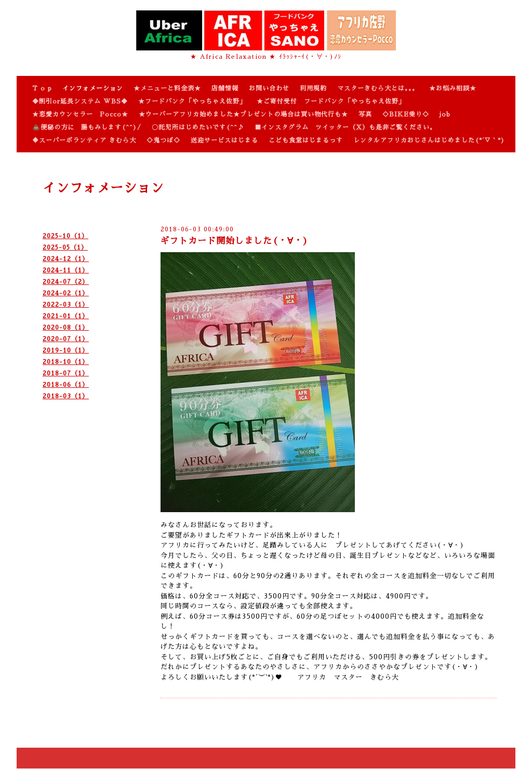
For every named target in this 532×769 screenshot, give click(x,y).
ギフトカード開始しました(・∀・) (234, 241)
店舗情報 (225, 88)
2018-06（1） (66, 385)
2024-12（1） (66, 259)
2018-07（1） (66, 373)
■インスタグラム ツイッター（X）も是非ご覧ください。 (345, 127)
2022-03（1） (66, 305)
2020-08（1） (66, 328)
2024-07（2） (66, 282)
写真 (365, 114)
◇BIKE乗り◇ (406, 114)
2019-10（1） (66, 350)
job (445, 114)
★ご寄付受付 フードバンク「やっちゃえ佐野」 (331, 101)
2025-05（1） (65, 247)
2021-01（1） (66, 316)
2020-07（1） (66, 339)
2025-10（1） (65, 236)
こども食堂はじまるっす (306, 140)
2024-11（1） (66, 270)
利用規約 (313, 88)
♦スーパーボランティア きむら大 (84, 140)
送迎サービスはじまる (224, 140)
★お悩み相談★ (453, 88)
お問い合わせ (269, 88)
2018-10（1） (66, 362)
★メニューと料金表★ (167, 88)
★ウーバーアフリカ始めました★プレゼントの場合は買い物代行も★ (243, 114)
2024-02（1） (66, 293)
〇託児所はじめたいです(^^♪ (198, 127)
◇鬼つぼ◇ (163, 140)
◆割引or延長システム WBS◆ (80, 101)
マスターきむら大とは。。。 (378, 88)
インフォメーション (93, 88)
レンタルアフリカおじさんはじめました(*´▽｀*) (429, 140)
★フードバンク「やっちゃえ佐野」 (192, 101)
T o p (42, 88)
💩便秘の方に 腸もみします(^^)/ (87, 127)
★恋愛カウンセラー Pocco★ (80, 114)
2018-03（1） (66, 396)
